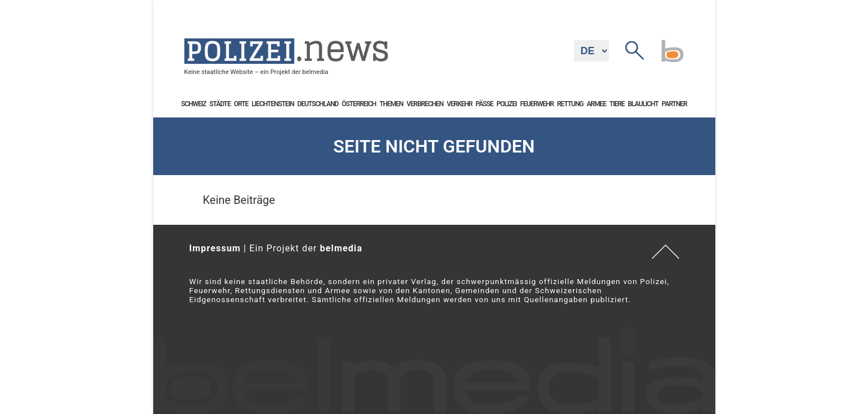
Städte (220, 104)
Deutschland (318, 104)
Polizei (507, 104)
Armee (596, 104)
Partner (674, 104)
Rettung (570, 104)
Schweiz (193, 104)
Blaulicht (643, 104)
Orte (241, 104)
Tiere (617, 104)
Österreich (359, 104)
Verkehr (459, 104)
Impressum (215, 248)
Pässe (484, 104)
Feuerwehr (537, 104)
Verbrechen (425, 104)
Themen (391, 104)
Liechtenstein (273, 104)
